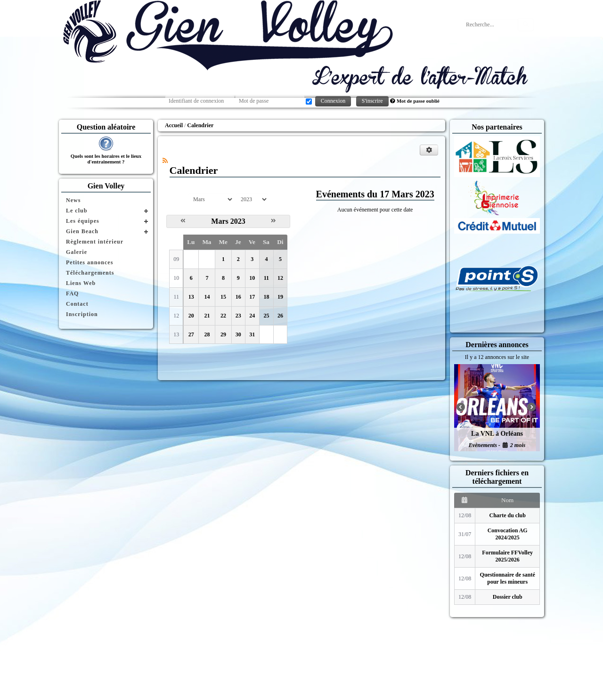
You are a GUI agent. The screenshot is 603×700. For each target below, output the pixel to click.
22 (223, 316)
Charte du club (508, 515)
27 (191, 334)
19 (280, 297)
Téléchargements (90, 273)
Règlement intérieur (95, 242)
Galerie (77, 252)
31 (252, 334)
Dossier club (508, 597)
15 (223, 297)
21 (207, 316)
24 (252, 316)
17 (252, 297)
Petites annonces (90, 262)
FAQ (72, 293)
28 (207, 334)
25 (266, 316)
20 (191, 316)
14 (207, 297)
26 (280, 316)
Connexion (333, 101)
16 (238, 297)
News (73, 200)
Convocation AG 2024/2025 (508, 534)
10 (252, 278)
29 (223, 334)
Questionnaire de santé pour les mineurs (508, 578)
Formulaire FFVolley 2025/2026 (507, 556)
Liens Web (81, 283)
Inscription (82, 314)
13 (191, 297)
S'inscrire (372, 101)
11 (266, 278)
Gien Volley (106, 186)
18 (266, 297)
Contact (77, 304)
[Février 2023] (183, 221)
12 (280, 278)
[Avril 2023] (273, 221)
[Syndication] (165, 161)
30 (238, 334)
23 (238, 316)
